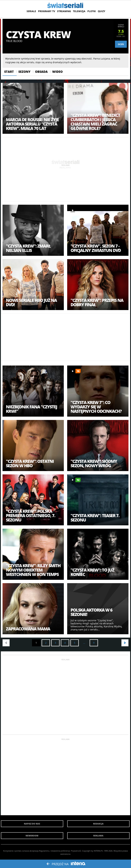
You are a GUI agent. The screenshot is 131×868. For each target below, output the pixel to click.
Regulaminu (44, 851)
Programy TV (47, 11)
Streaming (64, 11)
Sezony (24, 71)
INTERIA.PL (99, 851)
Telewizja (79, 11)
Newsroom (32, 836)
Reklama (98, 836)
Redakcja (98, 824)
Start (9, 71)
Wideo (57, 71)
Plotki (92, 11)
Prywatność (76, 851)
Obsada (41, 71)
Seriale (31, 11)
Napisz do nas (32, 824)
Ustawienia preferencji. (60, 851)
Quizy (102, 11)
